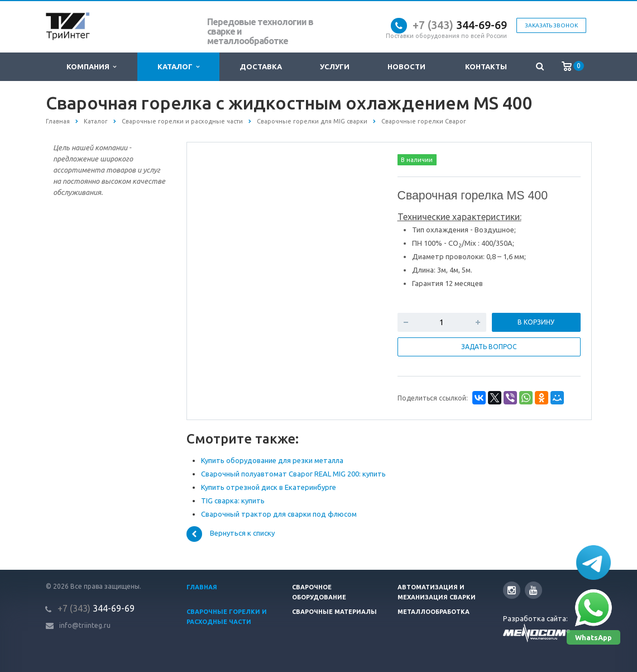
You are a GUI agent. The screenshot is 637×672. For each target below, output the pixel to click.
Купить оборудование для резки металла (272, 460)
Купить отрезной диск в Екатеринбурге (269, 487)
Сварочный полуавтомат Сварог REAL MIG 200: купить (293, 474)
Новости (406, 66)
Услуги (335, 66)
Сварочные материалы (334, 612)
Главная (202, 587)
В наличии (417, 160)
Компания (91, 67)
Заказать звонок (551, 25)
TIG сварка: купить (233, 501)
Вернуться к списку (231, 534)
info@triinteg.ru (85, 625)
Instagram (512, 590)
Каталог (178, 67)
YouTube (533, 590)
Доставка (261, 66)
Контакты (486, 66)
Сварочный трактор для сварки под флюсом (279, 514)
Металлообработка (434, 612)
